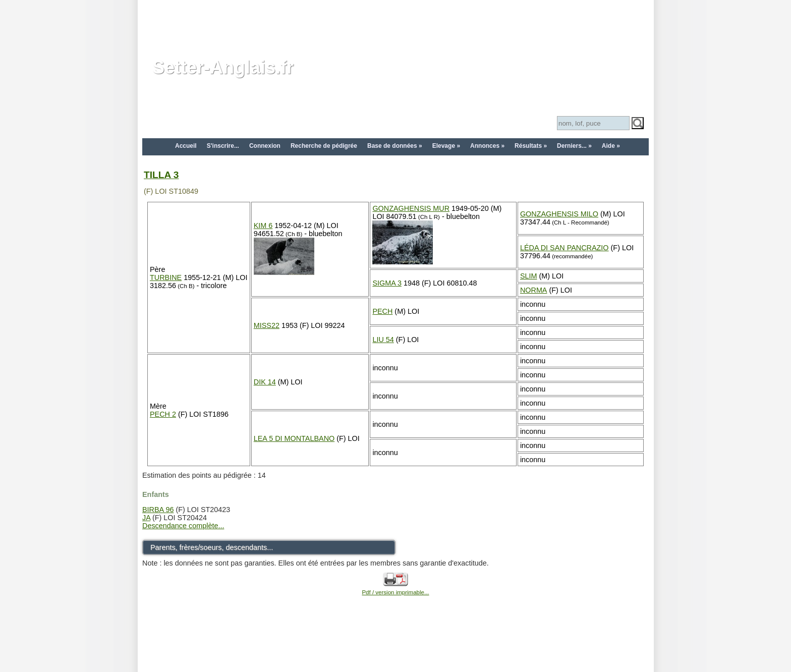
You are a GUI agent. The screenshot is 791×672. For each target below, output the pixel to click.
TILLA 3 (161, 175)
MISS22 (267, 325)
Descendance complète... (183, 526)
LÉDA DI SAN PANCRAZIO (564, 248)
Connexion (265, 146)
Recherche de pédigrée (324, 146)
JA (146, 518)
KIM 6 (263, 226)
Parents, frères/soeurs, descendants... (212, 547)
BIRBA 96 (158, 510)
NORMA (534, 290)
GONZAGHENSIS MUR (411, 208)
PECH (382, 311)
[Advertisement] (395, 23)
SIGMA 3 (387, 283)
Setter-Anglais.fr (223, 67)
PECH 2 (163, 414)
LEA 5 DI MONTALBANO (294, 438)
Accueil (186, 146)
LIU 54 (383, 340)
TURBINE (166, 277)
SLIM (529, 276)
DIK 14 (265, 382)
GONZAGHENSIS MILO (559, 214)
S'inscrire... (223, 146)
